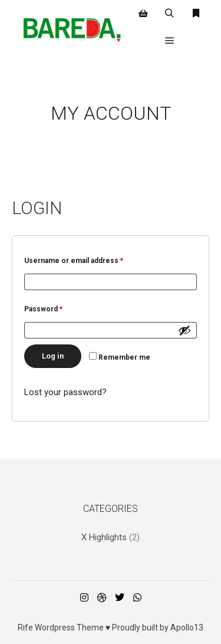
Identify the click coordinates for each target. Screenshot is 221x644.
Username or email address (89, 259)
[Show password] (184, 330)
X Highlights (104, 537)
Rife (25, 627)
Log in (53, 356)
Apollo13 (187, 627)
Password (59, 308)
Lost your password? (65, 392)
